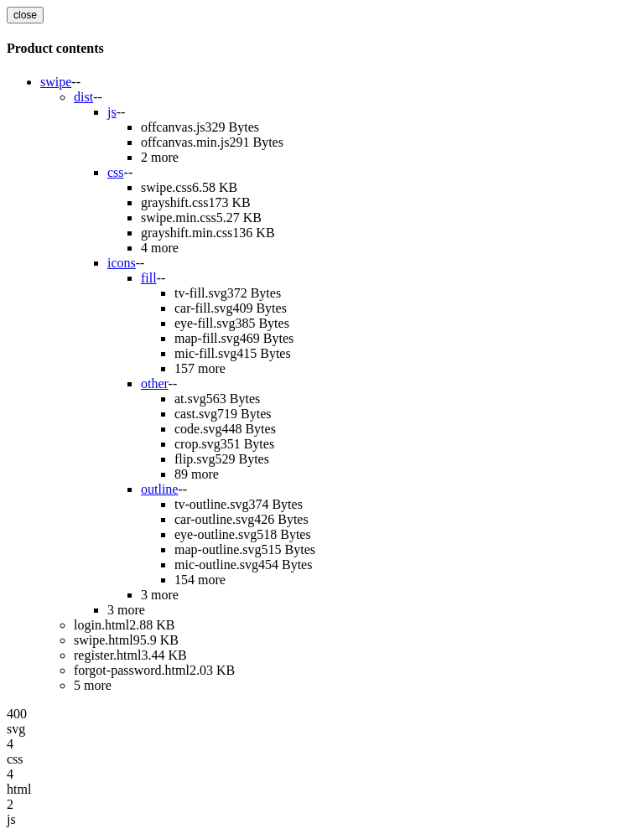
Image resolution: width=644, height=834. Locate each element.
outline (159, 489)
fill (149, 278)
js (112, 112)
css (116, 172)
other (155, 383)
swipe (56, 82)
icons (122, 263)
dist (83, 97)
